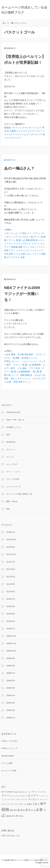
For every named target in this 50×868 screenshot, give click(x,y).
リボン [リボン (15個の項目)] (21, 804)
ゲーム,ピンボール (28, 134)
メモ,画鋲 (22, 368)
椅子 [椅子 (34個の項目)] (43, 804)
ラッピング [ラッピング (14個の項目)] (12, 804)
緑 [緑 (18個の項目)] (21, 810)
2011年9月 (11, 584)
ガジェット (11, 449)
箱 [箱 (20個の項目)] (19, 810)
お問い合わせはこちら (11, 836)
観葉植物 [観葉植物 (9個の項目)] (8, 816)
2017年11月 (11, 554)
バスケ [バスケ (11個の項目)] (18, 800)
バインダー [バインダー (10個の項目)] (11, 799)
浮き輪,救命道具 (25, 354)
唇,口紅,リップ (11, 375)
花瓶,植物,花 (26, 375)
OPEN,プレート (12, 361)
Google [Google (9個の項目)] (16, 792)
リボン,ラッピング (13, 233)
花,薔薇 (16, 358)
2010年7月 (11, 599)
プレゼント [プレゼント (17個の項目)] (34, 799)
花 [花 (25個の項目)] (27, 810)
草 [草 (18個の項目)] (30, 810)
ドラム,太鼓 (19, 254)
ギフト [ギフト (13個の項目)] (34, 792)
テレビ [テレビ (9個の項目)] (41, 796)
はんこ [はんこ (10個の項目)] (25, 792)
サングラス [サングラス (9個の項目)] (16, 796)
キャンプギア (12, 464)
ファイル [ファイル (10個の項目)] (24, 799)
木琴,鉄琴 (9, 254)
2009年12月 (11, 636)
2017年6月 (11, 569)
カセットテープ (33, 254)
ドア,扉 (41, 134)
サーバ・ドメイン (14, 472)
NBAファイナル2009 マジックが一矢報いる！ (24, 294)
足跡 (22, 257)
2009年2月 (11, 710)
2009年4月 (11, 695)
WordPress (11, 442)
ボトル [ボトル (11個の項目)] (4, 804)
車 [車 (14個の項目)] (17, 816)
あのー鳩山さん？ (19, 168)
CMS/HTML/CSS (13, 412)
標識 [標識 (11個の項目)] (11, 810)
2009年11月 (11, 643)
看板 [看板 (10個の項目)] (15, 810)
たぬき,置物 (10, 354)
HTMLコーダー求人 (9, 741)
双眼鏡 (7, 128)
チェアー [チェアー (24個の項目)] (33, 796)
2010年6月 (11, 606)
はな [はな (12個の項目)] (20, 792)
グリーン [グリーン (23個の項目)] (7, 796)
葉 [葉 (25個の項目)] (37, 810)
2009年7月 (11, 673)
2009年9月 (11, 658)
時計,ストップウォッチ (33, 233)
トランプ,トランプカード (19, 244)
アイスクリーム (12, 134)
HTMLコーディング (9, 748)
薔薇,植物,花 (32, 240)
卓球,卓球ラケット (22, 382)
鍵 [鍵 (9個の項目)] (19, 816)
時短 (8, 509)
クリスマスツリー (13, 138)
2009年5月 (11, 688)
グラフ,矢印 (34, 368)
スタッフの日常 (13, 479)
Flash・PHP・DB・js (15, 420)
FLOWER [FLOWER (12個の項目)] (9, 792)
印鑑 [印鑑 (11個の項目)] (29, 804)
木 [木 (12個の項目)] (39, 804)
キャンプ (10, 457)
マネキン (26, 237)
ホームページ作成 (9, 771)
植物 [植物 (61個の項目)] (5, 809)
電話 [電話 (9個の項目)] (22, 816)
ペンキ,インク (23, 250)
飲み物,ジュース (29, 358)
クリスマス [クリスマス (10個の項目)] (42, 792)
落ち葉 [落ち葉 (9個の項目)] (33, 810)
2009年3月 (11, 703)
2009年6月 (11, 681)
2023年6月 (11, 547)
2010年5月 (11, 614)
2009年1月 (11, 718)
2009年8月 (11, 666)
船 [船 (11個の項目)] (24, 810)
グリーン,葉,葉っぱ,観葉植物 (27, 365)
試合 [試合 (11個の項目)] (14, 816)
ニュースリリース (14, 487)
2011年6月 (11, 591)
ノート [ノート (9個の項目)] (46, 796)
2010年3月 (11, 621)
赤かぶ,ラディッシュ (20, 379)
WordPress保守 (8, 756)
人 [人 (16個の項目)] (25, 804)
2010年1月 (11, 629)
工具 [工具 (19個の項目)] (35, 804)
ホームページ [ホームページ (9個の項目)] (44, 800)
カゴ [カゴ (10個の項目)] (29, 792)
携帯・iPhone (12, 501)
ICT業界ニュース (13, 427)
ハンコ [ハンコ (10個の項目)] (4, 799)
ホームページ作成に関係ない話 (19, 494)
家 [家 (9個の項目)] (31, 804)
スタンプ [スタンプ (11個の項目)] (24, 796)
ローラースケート (36, 131)
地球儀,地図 (17, 247)
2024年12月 (11, 540)
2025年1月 (11, 532)
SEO (8, 435)
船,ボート (35, 237)
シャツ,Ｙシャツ (29, 361)
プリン (12, 250)
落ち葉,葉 (37, 372)
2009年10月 (11, 651)
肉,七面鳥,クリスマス (17, 131)
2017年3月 (11, 577)
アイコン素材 (7, 763)
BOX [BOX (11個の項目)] (3, 792)
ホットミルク (35, 128)
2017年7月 (11, 562)
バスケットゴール (20, 128)
